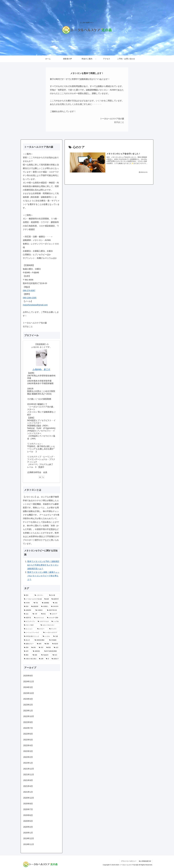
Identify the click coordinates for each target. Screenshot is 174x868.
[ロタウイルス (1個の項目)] (40, 618)
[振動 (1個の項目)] (36, 655)
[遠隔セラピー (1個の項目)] (29, 644)
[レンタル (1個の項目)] (47, 636)
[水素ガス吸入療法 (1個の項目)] (30, 659)
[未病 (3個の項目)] (56, 603)
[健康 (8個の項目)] (47, 599)
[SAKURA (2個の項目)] (55, 607)
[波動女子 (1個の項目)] (55, 659)
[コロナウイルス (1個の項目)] (43, 622)
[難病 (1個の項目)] (27, 655)
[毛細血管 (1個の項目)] (46, 655)
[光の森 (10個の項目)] (54, 595)
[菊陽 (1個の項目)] (49, 648)
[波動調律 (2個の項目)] (29, 610)
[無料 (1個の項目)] (40, 644)
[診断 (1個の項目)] (41, 659)
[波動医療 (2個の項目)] (35, 607)
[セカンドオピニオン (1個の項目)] (50, 625)
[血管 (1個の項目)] (27, 651)
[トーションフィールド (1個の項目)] (33, 633)
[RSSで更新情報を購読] (43, 477)
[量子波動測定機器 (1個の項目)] (52, 651)
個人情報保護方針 (145, 861)
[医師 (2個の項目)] (27, 607)
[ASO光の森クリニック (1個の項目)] (32, 636)
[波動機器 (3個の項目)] (46, 603)
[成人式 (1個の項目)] (28, 640)
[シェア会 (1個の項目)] (55, 622)
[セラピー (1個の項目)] (42, 629)
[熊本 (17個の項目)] (28, 595)
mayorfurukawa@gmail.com (35, 305)
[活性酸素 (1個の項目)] (54, 640)
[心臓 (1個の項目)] (56, 636)
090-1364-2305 (30, 298)
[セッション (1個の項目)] (30, 629)
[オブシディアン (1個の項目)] (30, 622)
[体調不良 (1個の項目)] (28, 618)
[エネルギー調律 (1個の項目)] (53, 618)
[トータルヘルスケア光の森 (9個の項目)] (33, 599)
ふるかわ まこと (42, 369)
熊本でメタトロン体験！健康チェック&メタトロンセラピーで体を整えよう (43, 576)
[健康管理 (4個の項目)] (55, 599)
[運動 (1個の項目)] (47, 644)
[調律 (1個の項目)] (27, 648)
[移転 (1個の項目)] (34, 648)
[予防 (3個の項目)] (37, 603)
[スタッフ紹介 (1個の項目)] (31, 625)
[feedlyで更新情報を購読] (40, 477)
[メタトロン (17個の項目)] (41, 595)
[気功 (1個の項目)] (56, 655)
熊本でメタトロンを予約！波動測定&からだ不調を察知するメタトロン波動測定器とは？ (43, 565)
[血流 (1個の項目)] (56, 648)
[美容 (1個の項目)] (41, 648)
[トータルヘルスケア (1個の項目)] (51, 633)
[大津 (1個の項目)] (36, 614)
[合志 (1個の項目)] (27, 614)
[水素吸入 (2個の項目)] (45, 607)
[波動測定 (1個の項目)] (38, 651)
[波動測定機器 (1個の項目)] (41, 640)
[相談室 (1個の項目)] (56, 644)
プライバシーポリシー (129, 861)
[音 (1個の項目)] (48, 659)
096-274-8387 (29, 291)
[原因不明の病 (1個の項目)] (53, 610)
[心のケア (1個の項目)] (54, 614)
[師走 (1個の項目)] (44, 614)
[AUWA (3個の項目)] (28, 603)
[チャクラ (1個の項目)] (54, 629)
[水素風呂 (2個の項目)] (40, 610)
